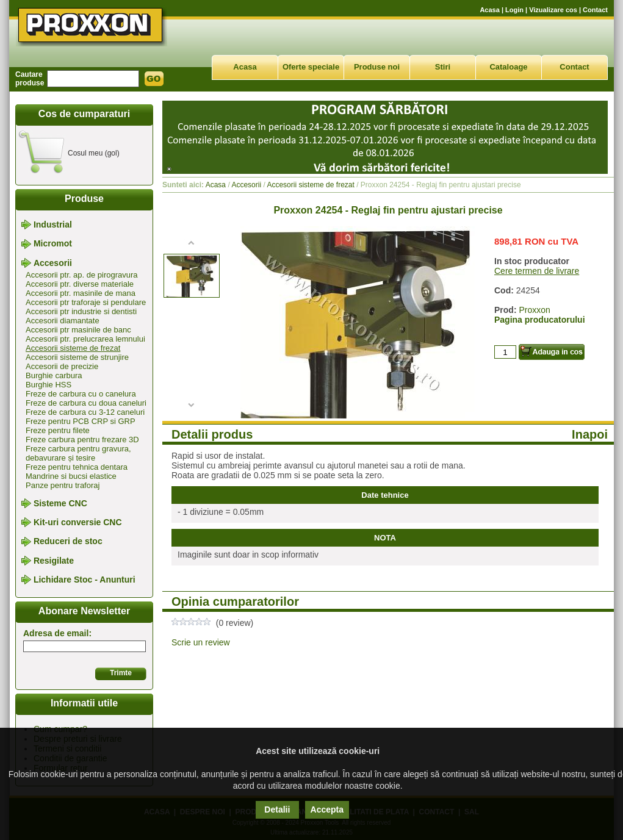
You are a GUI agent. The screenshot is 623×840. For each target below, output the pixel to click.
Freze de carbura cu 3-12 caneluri (85, 412)
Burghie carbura (54, 375)
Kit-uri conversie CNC (78, 522)
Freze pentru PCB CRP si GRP (81, 421)
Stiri (443, 67)
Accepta (327, 809)
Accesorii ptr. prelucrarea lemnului (85, 339)
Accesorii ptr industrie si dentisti (81, 311)
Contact (595, 10)
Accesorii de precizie (62, 366)
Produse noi (377, 67)
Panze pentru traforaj (63, 485)
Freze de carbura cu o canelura (81, 394)
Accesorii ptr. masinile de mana (81, 293)
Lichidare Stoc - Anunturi (85, 580)
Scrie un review (201, 642)
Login (514, 10)
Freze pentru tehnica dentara (77, 467)
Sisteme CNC (60, 503)
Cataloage (508, 67)
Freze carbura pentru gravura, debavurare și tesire (78, 453)
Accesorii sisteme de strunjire (77, 357)
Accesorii (53, 263)
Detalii (277, 809)
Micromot (53, 244)
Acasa (489, 10)
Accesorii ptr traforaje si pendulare (86, 302)
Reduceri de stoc (68, 542)
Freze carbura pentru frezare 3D (82, 440)
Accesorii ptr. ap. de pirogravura (82, 275)
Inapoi (590, 434)
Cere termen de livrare (537, 271)
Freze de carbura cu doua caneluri (86, 403)
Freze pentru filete (58, 430)
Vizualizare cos (553, 10)
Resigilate (54, 561)
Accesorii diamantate (63, 321)
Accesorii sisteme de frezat (73, 348)
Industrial (53, 224)
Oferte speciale (311, 67)
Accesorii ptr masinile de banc (78, 330)
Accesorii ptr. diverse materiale (80, 284)
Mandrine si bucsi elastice (71, 476)
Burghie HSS (49, 385)
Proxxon (534, 310)
